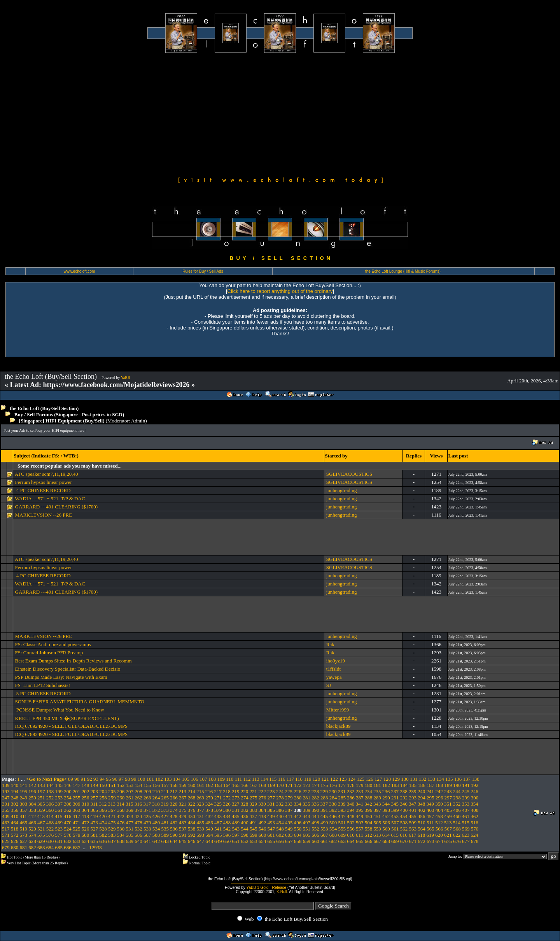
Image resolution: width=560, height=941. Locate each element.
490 (245, 823)
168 (262, 785)
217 (218, 791)
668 (386, 841)
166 (245, 785)
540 (209, 829)
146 (68, 785)
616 (404, 835)
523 (59, 829)
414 (50, 816)
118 (299, 779)
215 (200, 791)
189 (448, 785)
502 (351, 823)
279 (289, 798)
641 (147, 841)
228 (315, 791)
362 (68, 810)
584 (121, 835)
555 (342, 829)
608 (333, 835)
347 (413, 804)
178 (351, 785)
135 (449, 779)
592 (192, 835)
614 (386, 835)
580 (86, 835)
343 (377, 804)
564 (422, 829)
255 (77, 798)
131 (414, 779)
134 (440, 779)
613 (377, 835)
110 (230, 779)
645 (183, 841)
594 (209, 835)
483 (183, 823)
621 (448, 835)
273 (236, 798)
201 (77, 791)
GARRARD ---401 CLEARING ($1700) (57, 507)
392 (333, 810)
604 (298, 835)
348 (422, 804)
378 (209, 810)
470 (68, 823)
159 (183, 785)
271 (218, 798)
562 (404, 829)
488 (227, 823)
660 (315, 841)
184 (404, 785)
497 (307, 823)
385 (271, 810)
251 (41, 798)
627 (24, 841)
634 (86, 841)
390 (315, 810)
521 (41, 829)
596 (227, 835)
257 (94, 798)
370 (138, 810)
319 (165, 804)
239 (413, 791)
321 (183, 804)
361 (59, 810)
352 (457, 804)
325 (218, 804)
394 (351, 810)
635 (94, 841)
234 (368, 791)
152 (121, 785)
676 (457, 841)
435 (236, 816)
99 (134, 779)
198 (50, 791)
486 (209, 823)
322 (191, 804)
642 (156, 841)
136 (458, 779)
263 (147, 798)
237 (395, 791)
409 (6, 816)
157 (165, 785)
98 (127, 779)
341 (360, 804)
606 (315, 835)
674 (439, 841)
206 (121, 791)
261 (130, 798)
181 (378, 785)
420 (103, 816)
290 (386, 798)
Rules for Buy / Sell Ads (203, 271)
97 (121, 779)
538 (192, 829)
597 (236, 835)
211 (165, 791)
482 (174, 823)
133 (431, 779)
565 (430, 829)
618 (422, 835)
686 (68, 847)
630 (50, 841)
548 (280, 829)
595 (218, 835)
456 (422, 816)
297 (448, 798)
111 (239, 779)
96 (115, 779)
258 (103, 798)
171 (289, 785)
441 (289, 816)
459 (448, 816)
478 (138, 823)
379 (218, 810)
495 (289, 823)
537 (183, 829)
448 (351, 816)
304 (32, 804)
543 (236, 829)
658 (298, 841)
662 (333, 841)
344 (386, 804)
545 (254, 829)
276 (262, 798)
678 (475, 841)
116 (282, 779)
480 (156, 823)
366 (103, 810)
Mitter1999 (338, 710)
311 (94, 804)
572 (15, 835)
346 (404, 804)
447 (342, 816)
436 (245, 816)
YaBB (126, 378)
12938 (95, 847)
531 (130, 829)
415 (59, 816)
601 (271, 835)
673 (430, 841)
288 (369, 798)
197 (41, 791)
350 (439, 804)
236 (386, 791)
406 (457, 810)
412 (32, 816)
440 (280, 816)
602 (280, 835)
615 (395, 835)
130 (405, 779)
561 (395, 829)
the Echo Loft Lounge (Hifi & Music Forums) (403, 271)
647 (201, 841)
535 (165, 829)
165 (236, 785)
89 (71, 779)
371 (147, 810)
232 (351, 791)
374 (174, 810)
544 (245, 829)
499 (324, 823)
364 (86, 810)
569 (466, 829)
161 (201, 785)
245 (466, 791)
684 (50, 847)
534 (156, 829)
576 (50, 835)
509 (413, 823)
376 (192, 810)
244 (457, 791)
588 (156, 835)
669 (395, 841)
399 (395, 810)
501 (342, 823)
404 (439, 810)
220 (245, 791)
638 (121, 841)
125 (360, 779)
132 (423, 779)
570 (475, 829)
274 (245, 798)
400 (404, 810)
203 (94, 791)
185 (413, 785)
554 (333, 829)
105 (186, 779)
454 (404, 816)
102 (159, 779)
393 (342, 810)
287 (360, 798)
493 (271, 823)
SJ (329, 685)
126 (369, 779)
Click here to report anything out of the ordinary (280, 291)
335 (306, 804)
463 (6, 823)
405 (448, 810)
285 (342, 798)
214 (191, 791)
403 (430, 810)
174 (315, 785)
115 (273, 779)
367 (112, 810)
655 (271, 841)
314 (121, 804)
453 (395, 816)
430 (191, 816)
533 (147, 829)
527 (94, 829)
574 (32, 835)
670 (404, 841)
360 (50, 810)
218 (227, 791)
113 (256, 779)
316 (138, 804)
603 (289, 835)
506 (386, 823)
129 (396, 779)
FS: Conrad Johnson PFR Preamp (49, 653)
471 (77, 823)
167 (254, 785)
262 (138, 798)
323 (200, 804)
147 (77, 785)
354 (474, 804)
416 (68, 816)
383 (254, 810)
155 (147, 785)
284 (333, 798)
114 (264, 779)
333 (289, 804)
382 (245, 810)
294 (422, 798)
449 (360, 816)
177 (342, 785)
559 (378, 829)
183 (395, 785)
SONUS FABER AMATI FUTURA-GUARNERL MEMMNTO (80, 702)
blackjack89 (339, 726)
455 (413, 816)
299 (466, 798)
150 (103, 785)
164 (227, 785)
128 (387, 779)
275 (254, 798)
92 (90, 779)
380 (227, 810)
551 (307, 829)
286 (351, 798)
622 (457, 835)
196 (32, 791)
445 (324, 816)
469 (59, 823)
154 (138, 785)
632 (68, 841)
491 (254, 823)
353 (466, 804)
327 (236, 804)
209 (147, 791)
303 (24, 804)
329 (254, 804)
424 (138, 816)
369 (130, 810)
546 (262, 829)
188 (439, 785)
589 (165, 835)
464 (15, 823)
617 (413, 835)
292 (404, 798)
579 (77, 835)
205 (112, 791)
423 (129, 816)
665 (360, 841)
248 (15, 798)
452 (386, 816)
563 (413, 829)
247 (6, 798)
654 (262, 841)
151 (112, 785)
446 (333, 816)
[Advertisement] (280, 114)
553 (324, 829)
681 (24, 847)
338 (333, 804)
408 (475, 810)
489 (236, 823)
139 (6, 785)
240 (422, 791)
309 (77, 804)
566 (439, 829)
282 (315, 798)
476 (121, 823)
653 (254, 841)
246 (474, 791)
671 (413, 841)
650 (227, 841)
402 (422, 810)
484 (192, 823)
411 (24, 816)
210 (156, 791)
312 (103, 804)
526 (86, 829)
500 (333, 823)
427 (165, 816)
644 (174, 841)
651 (236, 841)
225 (289, 791)
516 (474, 823)
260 (121, 798)
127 (378, 779)
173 (307, 785)
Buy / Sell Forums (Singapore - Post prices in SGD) (69, 414)
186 (422, 785)
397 (378, 810)
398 (386, 810)
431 (200, 816)
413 (41, 816)
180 (369, 785)
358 (32, 810)
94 (102, 779)
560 (386, 829)
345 (395, 804)
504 (369, 823)
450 (368, 816)
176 (333, 785)
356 (15, 810)
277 (271, 798)
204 (103, 791)
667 (378, 841)
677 (466, 841)
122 (334, 779)
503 (360, 823)
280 (298, 798)
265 (165, 798)
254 (68, 798)
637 (112, 841)
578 (68, 835)
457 (430, 816)
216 (209, 791)
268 (192, 798)
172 (298, 785)
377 (201, 810)
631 (59, 841)
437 (254, 816)
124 (352, 779)
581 (94, 835)
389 (307, 810)
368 (121, 810)
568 (457, 829)
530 (121, 829)
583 (112, 835)
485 (201, 823)
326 (227, 804)
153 (130, 785)
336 (315, 804)
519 (24, 829)
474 (103, 823)
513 (448, 823)
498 (315, 823)
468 (50, 823)
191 (466, 785)
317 (147, 804)
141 (24, 785)
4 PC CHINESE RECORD (43, 490)
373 (165, 810)
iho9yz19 (336, 661)
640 (138, 841)
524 (68, 829)
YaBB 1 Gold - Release (266, 888)
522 (50, 829)
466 (32, 823)
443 (306, 816)
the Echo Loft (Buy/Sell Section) (44, 408)
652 (245, 841)
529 (112, 829)
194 (15, 791)
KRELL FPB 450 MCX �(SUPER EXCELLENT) (67, 718)
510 (422, 823)
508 (404, 823)
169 (271, 785)
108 (212, 779)
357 (24, 810)
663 (342, 841)
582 (103, 835)
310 (86, 804)
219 (236, 791)
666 (369, 841)
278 (280, 798)
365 (94, 810)
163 (218, 785)
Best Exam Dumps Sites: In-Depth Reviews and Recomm (73, 661)
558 (369, 829)
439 (271, 816)
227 (306, 791)
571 (6, 835)
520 (32, 829)
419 (94, 816)
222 (262, 791)
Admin (138, 421)
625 (6, 841)
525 (77, 829)
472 (86, 823)
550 (298, 829)
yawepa (334, 677)
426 (156, 816)
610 (351, 835)
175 (324, 785)
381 (236, 810)
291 (395, 798)
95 (109, 779)
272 (227, 798)
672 (422, 841)
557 (360, 829)
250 (32, 798)
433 (218, 816)
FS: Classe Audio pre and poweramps (53, 644)
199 (59, 791)
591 (183, 835)
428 (174, 816)
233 (360, 791)
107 (203, 779)
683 (41, 847)
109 (221, 779)
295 (430, 798)
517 (6, 829)
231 (342, 791)
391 (324, 810)
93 (96, 779)
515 (466, 823)
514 (457, 823)
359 (41, 810)
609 (342, 835)
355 (6, 810)
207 (130, 791)
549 (289, 829)
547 (271, 829)
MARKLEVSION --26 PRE (44, 515)
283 (324, 798)
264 (156, 798)
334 (297, 804)
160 (192, 785)
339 (342, 804)
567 (448, 829)
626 (15, 841)
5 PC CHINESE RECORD (43, 693)
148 (86, 785)
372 (156, 810)
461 (466, 816)
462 (474, 816)
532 (138, 829)
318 (156, 804)
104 (177, 779)
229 (324, 791)
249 (24, 798)
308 (68, 804)
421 (112, 816)
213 (183, 791)
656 (280, 841)
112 (247, 779)
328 (245, 804)
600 (262, 835)
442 (297, 816)
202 (86, 791)
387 (289, 810)
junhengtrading (342, 490)
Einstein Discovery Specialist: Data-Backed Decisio (68, 669)
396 (369, 810)
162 (209, 785)
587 (147, 835)
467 (41, 823)
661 (324, 841)
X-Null (282, 892)
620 (439, 835)
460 (457, 816)
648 (209, 841)
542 (227, 829)
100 (142, 779)
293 (413, 798)
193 (6, 791)
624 (474, 835)
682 (32, 847)
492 (262, 823)
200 (68, 791)
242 (439, 791)
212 (174, 791)
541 (218, 829)
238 (404, 791)
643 (165, 841)
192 (475, 785)
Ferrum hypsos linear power (44, 482)
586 (138, 835)
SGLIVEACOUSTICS (349, 474)
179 (360, 785)
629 (41, 841)
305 (41, 804)
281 (307, 798)
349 (430, 804)
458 (439, 816)
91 (83, 779)
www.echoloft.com (80, 271)
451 (377, 816)
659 (307, 841)
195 (24, 791)
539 (201, 829)
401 (413, 810)
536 (174, 829)
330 (262, 804)
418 (85, 816)
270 (209, 798)
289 (378, 798)
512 (439, 823)
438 (262, 816)
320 (174, 804)
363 (77, 810)
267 (183, 798)
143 (41, 785)
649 (218, 841)
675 (448, 841)
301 (6, 804)
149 (94, 785)
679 (6, 847)
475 (112, 823)
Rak (330, 644)
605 (307, 835)
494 (280, 823)
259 (112, 798)
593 (201, 835)
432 (209, 816)
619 (430, 835)
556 (351, 829)
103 (168, 779)
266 (174, 798)
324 (209, 804)
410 (15, 816)
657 (289, 841)
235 (377, 791)
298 (457, 798)
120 (317, 779)
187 (430, 785)
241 (430, 791)
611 (360, 835)
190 (457, 785)
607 (324, 835)
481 (165, 823)
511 (430, 823)
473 (94, 823)
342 (368, 804)
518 (15, 829)
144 (50, 785)
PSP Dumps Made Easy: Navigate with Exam (61, 677)
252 (50, 798)
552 (315, 829)
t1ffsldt (333, 669)
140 (15, 785)
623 (466, 835)
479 (147, 823)
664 (351, 841)
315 (129, 804)
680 (15, 847)
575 (41, 835)
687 (77, 847)
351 (448, 804)
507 (395, 823)
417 (77, 816)
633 (77, 841)
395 (360, 810)
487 (218, 823)
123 (343, 779)
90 (77, 779)
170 (280, 785)
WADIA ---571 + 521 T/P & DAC (50, 499)
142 (32, 785)
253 (59, 798)
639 (130, 841)
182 (386, 785)
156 (156, 785)
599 (254, 835)
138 (476, 779)
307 (59, 804)
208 (138, 791)
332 (280, 804)
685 (59, 847)
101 (150, 779)
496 (298, 823)
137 (467, 779)
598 (245, 835)
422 (121, 816)
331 (271, 804)
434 (227, 816)
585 (130, 835)
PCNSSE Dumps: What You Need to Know (60, 710)
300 (475, 798)
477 (130, 823)
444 (315, 816)
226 (297, 791)
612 (368, 835)
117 (290, 779)
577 (59, 835)
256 (86, 798)
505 (378, 823)
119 (307, 779)
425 (147, 816)
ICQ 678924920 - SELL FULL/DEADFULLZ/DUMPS (72, 726)
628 (32, 841)
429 (183, 816)
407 (466, 810)
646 (192, 841)
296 (439, 798)
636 (103, 841)
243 (448, 791)
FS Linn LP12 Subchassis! (43, 685)
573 (24, 835)
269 (201, 798)
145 (59, 785)
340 (351, 804)
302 (15, 804)
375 (183, 810)
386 (280, 810)
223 (271, 791)
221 (254, 791)
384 (262, 810)
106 (194, 779)
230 (333, 791)
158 (174, 785)
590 (174, 835)
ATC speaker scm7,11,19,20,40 (46, 474)
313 (112, 804)
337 (324, 804)
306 (50, 804)
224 (280, 791)
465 (24, 823)
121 (325, 779)
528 (103, 829)
